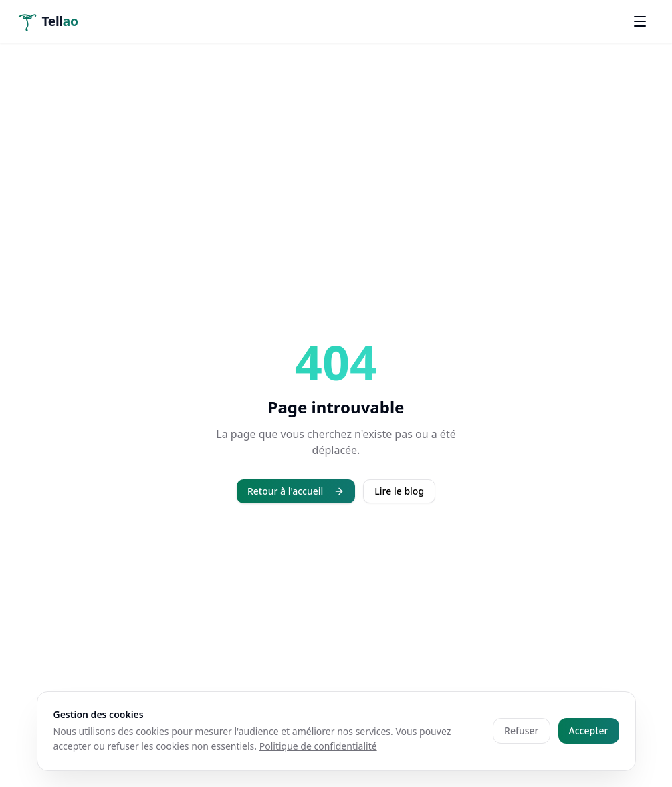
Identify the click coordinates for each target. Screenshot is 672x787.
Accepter (589, 730)
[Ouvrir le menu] (640, 21)
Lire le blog (399, 491)
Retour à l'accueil (296, 491)
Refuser (521, 730)
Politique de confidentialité (318, 746)
